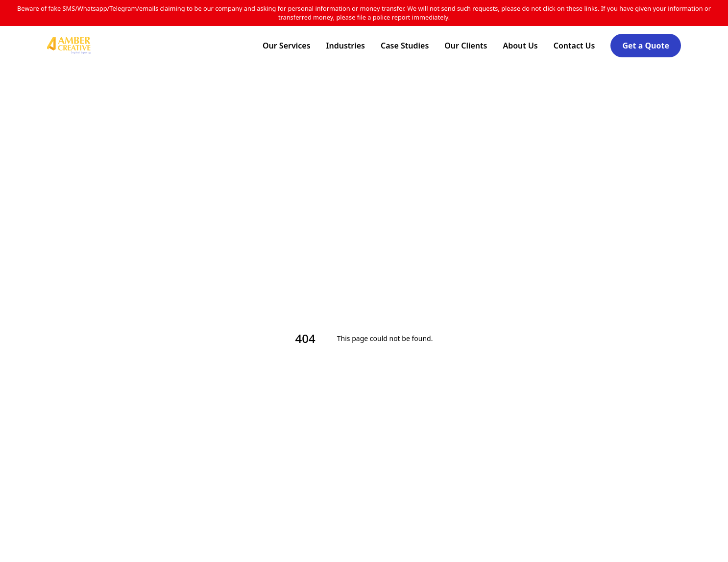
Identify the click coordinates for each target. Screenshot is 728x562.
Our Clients (466, 46)
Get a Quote (646, 46)
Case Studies (405, 46)
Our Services (287, 46)
